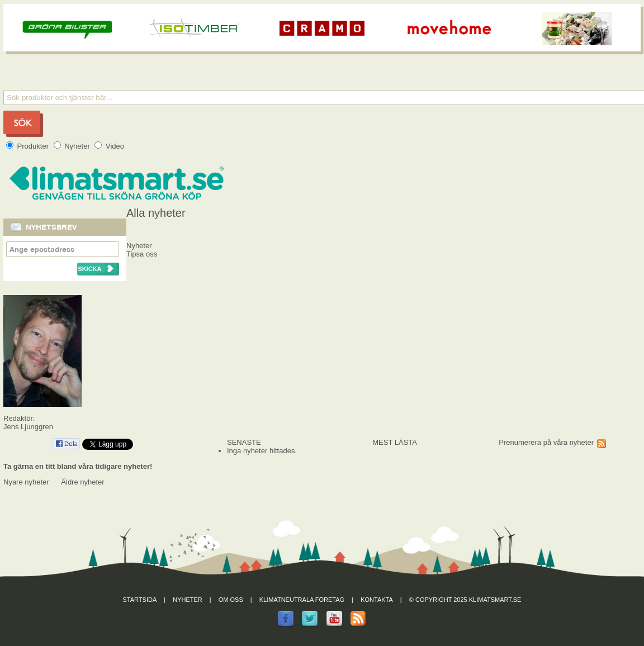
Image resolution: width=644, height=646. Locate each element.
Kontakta (377, 600)
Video (109, 146)
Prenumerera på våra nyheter (546, 442)
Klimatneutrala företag (302, 600)
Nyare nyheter (26, 482)
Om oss (231, 600)
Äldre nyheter (82, 482)
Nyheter (73, 146)
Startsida (140, 600)
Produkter (29, 146)
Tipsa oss (142, 254)
